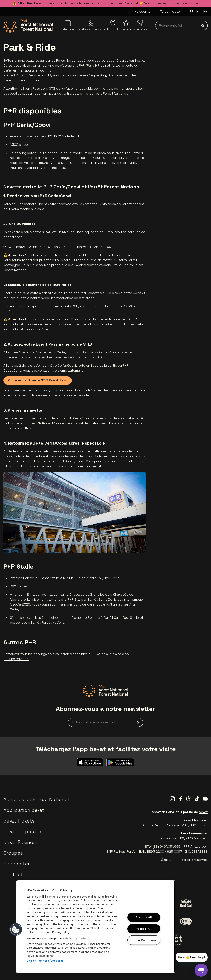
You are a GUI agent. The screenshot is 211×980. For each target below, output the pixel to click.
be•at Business (21, 842)
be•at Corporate (22, 832)
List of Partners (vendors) (45, 961)
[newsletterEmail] (105, 722)
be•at (203, 812)
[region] (96, 927)
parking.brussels (16, 659)
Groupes (13, 853)
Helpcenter (143, 11)
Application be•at (24, 810)
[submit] (203, 26)
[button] (16, 930)
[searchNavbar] (181, 26)
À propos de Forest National (36, 799)
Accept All (144, 917)
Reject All (144, 929)
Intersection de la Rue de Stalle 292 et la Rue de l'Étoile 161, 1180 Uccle (65, 578)
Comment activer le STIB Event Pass (38, 380)
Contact (13, 874)
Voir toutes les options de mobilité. (171, 3)
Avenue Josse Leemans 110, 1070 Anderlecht (45, 136)
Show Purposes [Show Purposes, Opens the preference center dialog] (144, 940)
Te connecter (171, 11)
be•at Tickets (19, 821)
